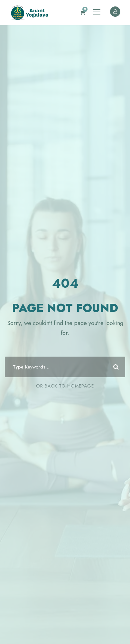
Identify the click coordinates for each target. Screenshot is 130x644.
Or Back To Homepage (65, 386)
